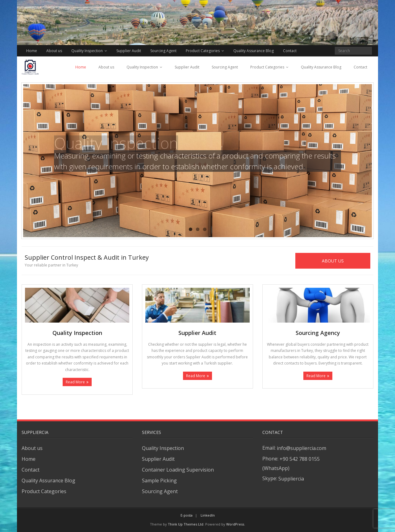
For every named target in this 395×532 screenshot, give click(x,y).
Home (32, 51)
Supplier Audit (129, 51)
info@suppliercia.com (301, 448)
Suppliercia (291, 479)
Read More (75, 382)
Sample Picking (159, 480)
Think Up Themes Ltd (186, 524)
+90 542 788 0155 (300, 459)
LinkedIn (208, 515)
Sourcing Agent (163, 51)
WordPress (235, 524)
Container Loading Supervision (178, 470)
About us (54, 51)
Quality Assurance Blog (254, 51)
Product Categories (203, 51)
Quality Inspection (87, 51)
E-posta (187, 515)
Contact (290, 51)
